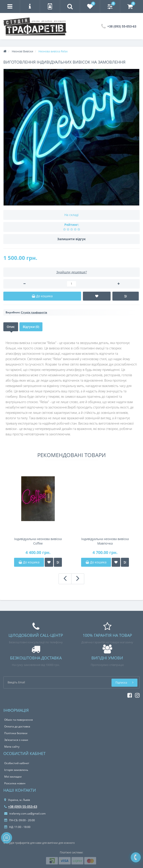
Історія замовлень (16, 770)
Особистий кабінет (17, 763)
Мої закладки (13, 777)
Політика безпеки (16, 733)
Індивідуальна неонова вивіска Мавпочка (105, 541)
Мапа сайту (12, 747)
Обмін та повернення (19, 720)
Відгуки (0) (31, 327)
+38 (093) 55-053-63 (21, 807)
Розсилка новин (15, 783)
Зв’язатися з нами (16, 740)
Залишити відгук (71, 239)
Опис (11, 327)
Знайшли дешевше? (72, 272)
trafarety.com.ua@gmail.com (25, 813)
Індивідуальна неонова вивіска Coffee (38, 541)
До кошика (29, 562)
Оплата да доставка (17, 726)
